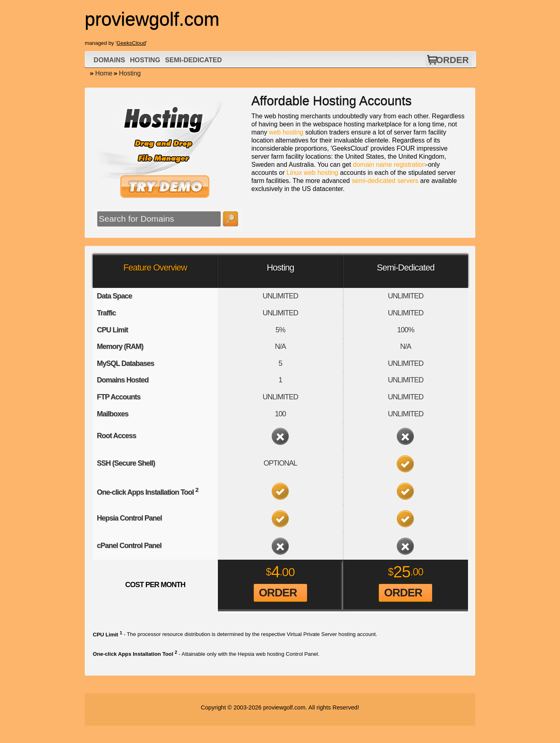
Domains (109, 60)
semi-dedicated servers (385, 181)
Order (452, 60)
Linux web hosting (312, 173)
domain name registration (390, 165)
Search (230, 219)
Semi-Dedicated (193, 60)
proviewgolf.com (284, 707)
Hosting (145, 60)
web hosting (286, 132)
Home (104, 73)
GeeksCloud (131, 43)
